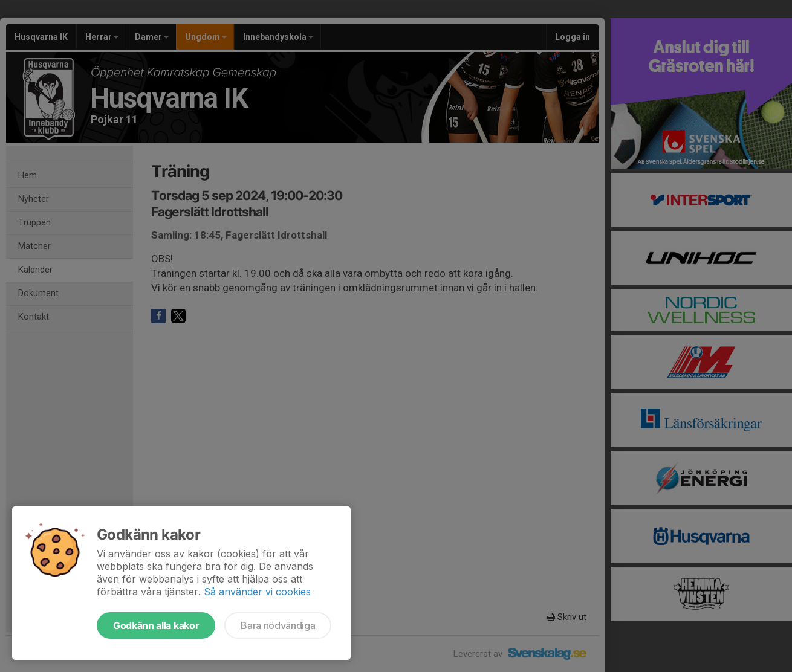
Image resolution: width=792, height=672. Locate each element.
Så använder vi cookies (257, 592)
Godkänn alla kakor (156, 625)
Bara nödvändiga (278, 625)
